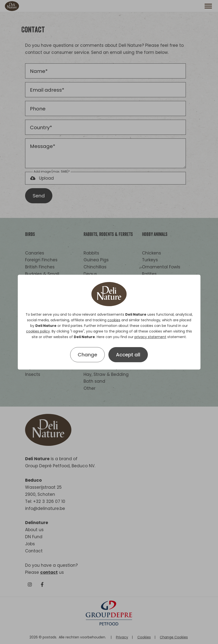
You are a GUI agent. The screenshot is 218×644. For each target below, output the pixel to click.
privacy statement (150, 337)
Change (87, 355)
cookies (114, 320)
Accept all (128, 355)
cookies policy (38, 331)
